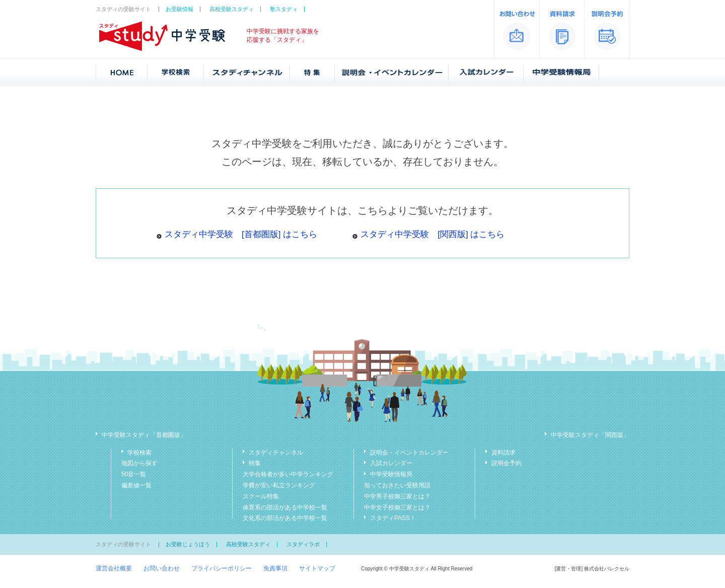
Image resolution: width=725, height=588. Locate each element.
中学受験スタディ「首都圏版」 (144, 435)
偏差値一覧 (136, 485)
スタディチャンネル (276, 453)
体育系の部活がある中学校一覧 (285, 507)
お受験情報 (179, 9)
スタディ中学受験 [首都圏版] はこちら (241, 234)
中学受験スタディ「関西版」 (590, 435)
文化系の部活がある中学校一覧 (285, 518)
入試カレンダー (391, 463)
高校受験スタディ (232, 9)
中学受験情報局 (391, 474)
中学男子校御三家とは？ (397, 496)
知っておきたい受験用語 (397, 485)
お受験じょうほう (188, 544)
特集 (255, 463)
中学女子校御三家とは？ (397, 507)
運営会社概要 (114, 568)
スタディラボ (303, 544)
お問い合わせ (162, 568)
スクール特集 (261, 496)
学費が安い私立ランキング (279, 485)
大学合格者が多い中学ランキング (288, 474)
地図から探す (139, 463)
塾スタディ (284, 9)
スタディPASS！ (393, 518)
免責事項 (275, 568)
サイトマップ (317, 568)
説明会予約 (506, 463)
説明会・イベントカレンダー (409, 453)
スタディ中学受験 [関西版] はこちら (432, 234)
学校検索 (139, 453)
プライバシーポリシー (222, 568)
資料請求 (503, 453)
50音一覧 (134, 474)
